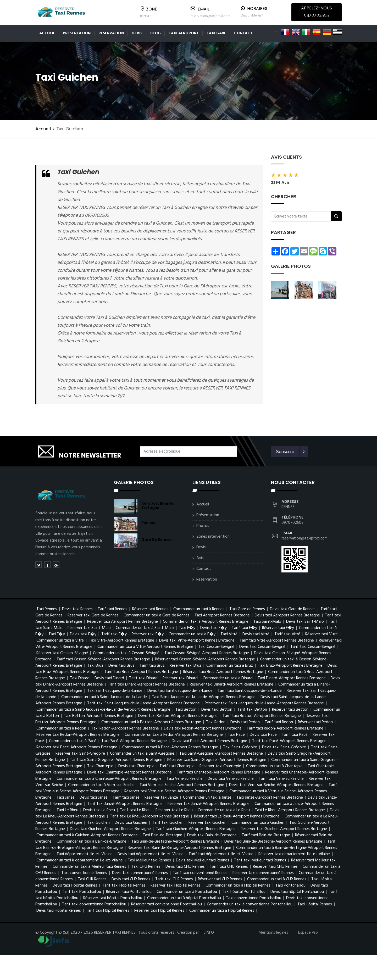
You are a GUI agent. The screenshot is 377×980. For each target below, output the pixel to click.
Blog (156, 33)
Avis (200, 558)
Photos (203, 526)
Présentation (77, 33)
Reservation (111, 33)
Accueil (47, 33)
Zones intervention (213, 537)
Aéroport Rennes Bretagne (158, 505)
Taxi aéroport (184, 33)
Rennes (148, 523)
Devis (137, 33)
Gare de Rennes (157, 539)
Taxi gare (216, 33)
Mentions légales (273, 933)
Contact (243, 33)
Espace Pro (308, 933)
